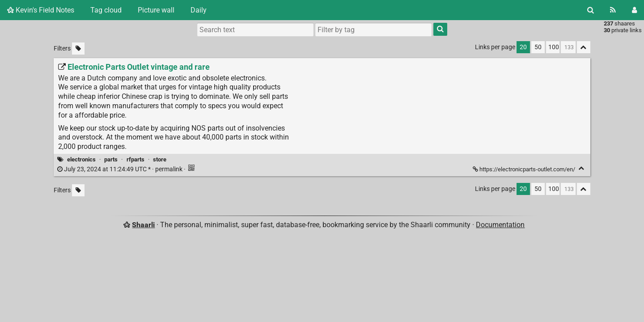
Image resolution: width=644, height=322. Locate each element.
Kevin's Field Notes (41, 10)
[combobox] (373, 30)
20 (523, 47)
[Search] (591, 10)
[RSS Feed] (613, 10)
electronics (81, 159)
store (160, 159)
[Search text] (255, 30)
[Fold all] (584, 47)
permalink (121, 169)
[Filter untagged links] (78, 49)
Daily (199, 10)
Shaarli (143, 225)
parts (111, 159)
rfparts (136, 159)
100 (554, 47)
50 (538, 47)
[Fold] (582, 168)
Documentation (500, 225)
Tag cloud (106, 10)
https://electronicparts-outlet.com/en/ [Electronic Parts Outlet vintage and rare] (525, 169)
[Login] (634, 10)
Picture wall (156, 10)
